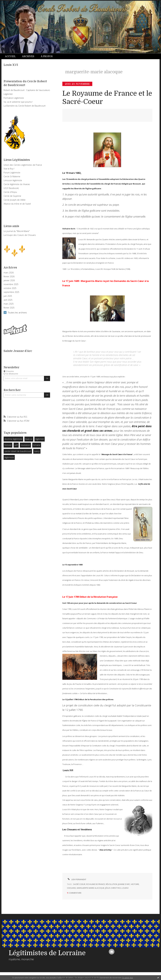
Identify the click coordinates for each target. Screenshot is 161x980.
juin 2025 (8, 296)
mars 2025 (9, 304)
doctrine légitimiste (13, 439)
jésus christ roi (113, 888)
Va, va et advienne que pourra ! (18, 102)
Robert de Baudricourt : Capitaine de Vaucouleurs (27, 90)
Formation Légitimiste (14, 98)
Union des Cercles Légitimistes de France (23, 165)
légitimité (40, 439)
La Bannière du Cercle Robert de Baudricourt (25, 106)
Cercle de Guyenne (12, 196)
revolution (25, 445)
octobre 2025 (10, 288)
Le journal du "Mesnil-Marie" (17, 231)
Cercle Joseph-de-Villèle (15, 200)
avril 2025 (8, 300)
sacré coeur (79, 884)
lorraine (37, 445)
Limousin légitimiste (13, 180)
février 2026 (9, 277)
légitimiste (9, 457)
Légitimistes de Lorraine (47, 953)
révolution (112, 884)
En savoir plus (128, 978)
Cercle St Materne (12, 176)
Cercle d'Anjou (10, 192)
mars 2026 (9, 273)
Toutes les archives (17, 312)
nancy (37, 451)
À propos (47, 56)
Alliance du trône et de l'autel (17, 204)
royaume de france (96, 884)
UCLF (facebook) (11, 188)
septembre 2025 (11, 292)
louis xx (29, 439)
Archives (28, 56)
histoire (8, 445)
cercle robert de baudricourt (18, 451)
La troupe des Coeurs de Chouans (20, 235)
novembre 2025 (11, 284)
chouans (71, 888)
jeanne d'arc (124, 884)
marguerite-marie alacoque (91, 888)
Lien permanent (77, 879)
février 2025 (9, 308)
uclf (16, 445)
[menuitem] (12, 57)
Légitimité (8, 94)
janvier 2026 (9, 280)
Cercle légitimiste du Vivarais (17, 184)
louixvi (125, 888)
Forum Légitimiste (12, 173)
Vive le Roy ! (9, 169)
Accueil (10, 56)
